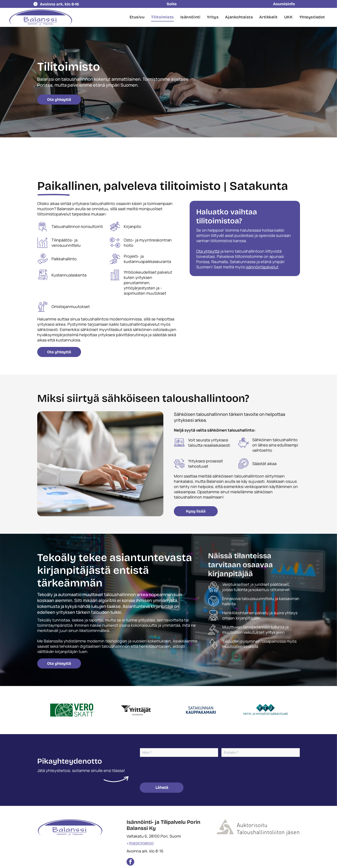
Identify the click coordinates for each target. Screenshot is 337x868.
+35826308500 (140, 843)
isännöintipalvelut (262, 267)
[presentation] (173, 769)
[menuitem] (137, 17)
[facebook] (130, 862)
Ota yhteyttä (208, 251)
